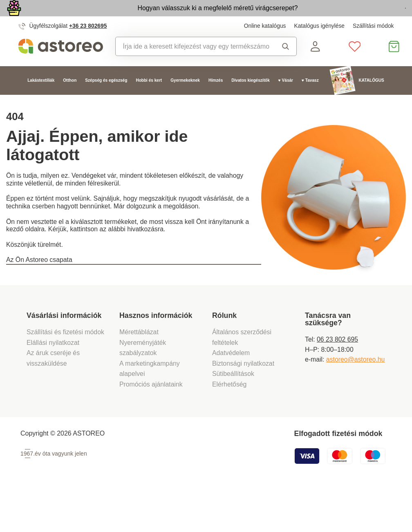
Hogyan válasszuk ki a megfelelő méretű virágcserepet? (168, 17)
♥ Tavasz (310, 99)
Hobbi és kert (149, 99)
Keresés (286, 65)
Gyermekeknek (185, 99)
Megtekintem (359, 18)
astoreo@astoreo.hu (356, 400)
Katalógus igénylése (320, 45)
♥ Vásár (286, 99)
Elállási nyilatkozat (53, 383)
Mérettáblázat (139, 372)
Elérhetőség (229, 424)
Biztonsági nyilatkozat (243, 403)
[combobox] (193, 65)
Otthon (70, 99)
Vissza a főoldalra (56, 304)
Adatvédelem (231, 393)
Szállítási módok (373, 45)
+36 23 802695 (88, 45)
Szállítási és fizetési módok (66, 372)
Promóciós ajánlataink (151, 424)
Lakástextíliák (41, 99)
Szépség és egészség (106, 99)
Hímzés (216, 99)
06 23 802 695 (337, 379)
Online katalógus (265, 45)
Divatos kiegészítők (251, 99)
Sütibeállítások (233, 414)
